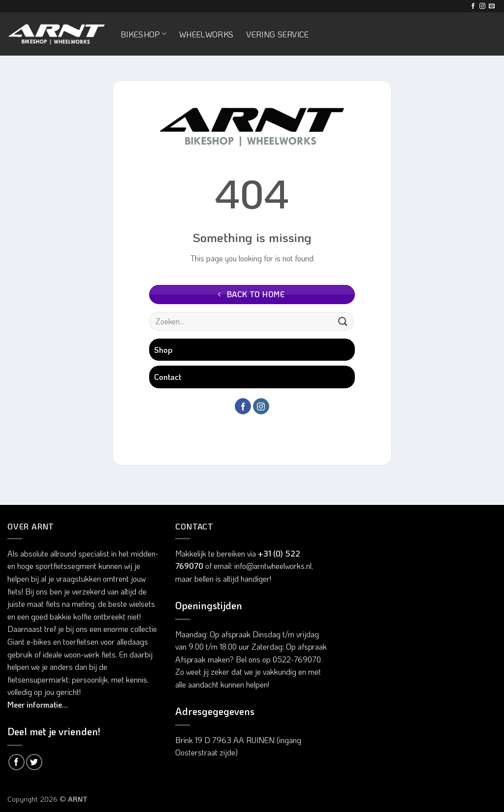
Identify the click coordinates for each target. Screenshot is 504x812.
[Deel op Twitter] (34, 762)
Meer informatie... (38, 704)
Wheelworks (206, 34)
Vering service (277, 34)
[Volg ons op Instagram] (482, 6)
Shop (163, 350)
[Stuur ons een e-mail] (492, 6)
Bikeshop (143, 34)
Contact (168, 377)
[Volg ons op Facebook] (473, 6)
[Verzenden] (343, 321)
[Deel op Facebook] (16, 762)
